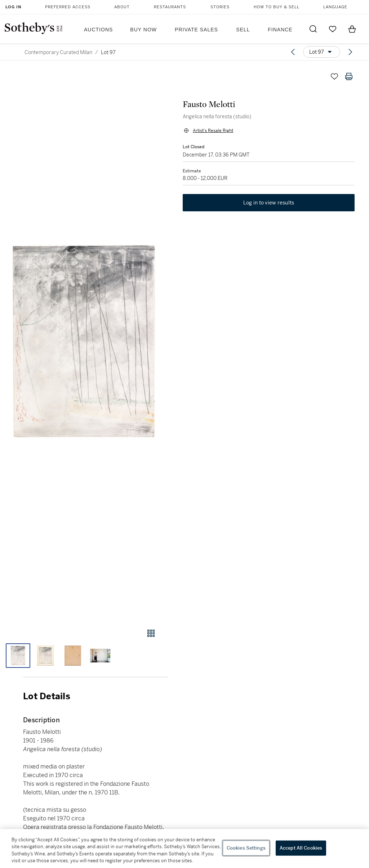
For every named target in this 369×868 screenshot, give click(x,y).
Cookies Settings (246, 848)
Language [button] (335, 7)
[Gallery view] (151, 633)
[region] (184, 849)
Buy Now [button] (143, 30)
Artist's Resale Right (213, 131)
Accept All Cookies (301, 848)
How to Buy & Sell (277, 7)
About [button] (122, 7)
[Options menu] (322, 52)
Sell (243, 30)
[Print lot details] (349, 76)
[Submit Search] (313, 29)
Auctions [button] (98, 30)
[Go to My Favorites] (333, 29)
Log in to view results (269, 203)
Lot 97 (108, 52)
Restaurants (170, 7)
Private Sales (196, 30)
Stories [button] (220, 7)
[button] (84, 342)
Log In (14, 7)
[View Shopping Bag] (352, 29)
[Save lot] (334, 76)
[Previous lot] (293, 52)
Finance (280, 30)
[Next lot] (350, 52)
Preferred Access (68, 7)
